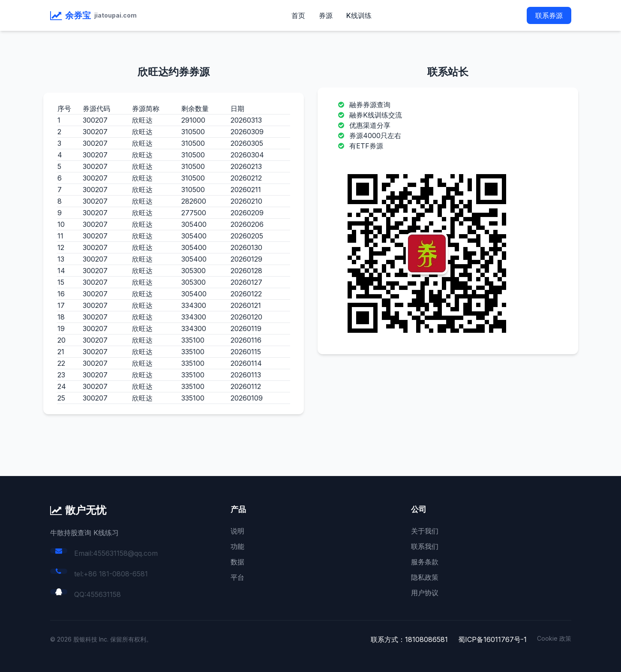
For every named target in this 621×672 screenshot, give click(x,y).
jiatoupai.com (115, 15)
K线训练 (359, 15)
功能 (237, 546)
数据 (237, 562)
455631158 (103, 594)
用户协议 (425, 593)
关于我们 (425, 531)
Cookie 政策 (554, 638)
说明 (237, 531)
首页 (298, 15)
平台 (237, 577)
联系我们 (425, 546)
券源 (326, 15)
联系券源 (549, 15)
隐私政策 (425, 577)
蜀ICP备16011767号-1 (492, 639)
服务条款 (425, 562)
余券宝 (78, 15)
